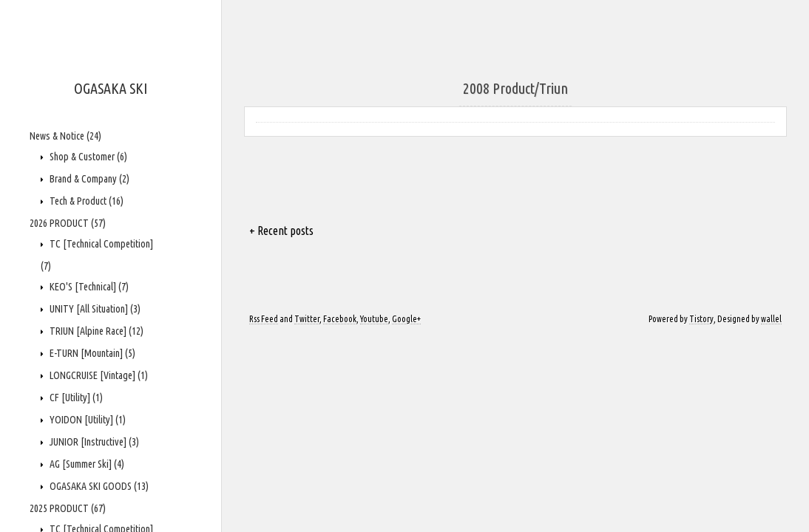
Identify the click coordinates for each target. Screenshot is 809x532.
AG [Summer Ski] (86, 464)
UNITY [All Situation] (94, 309)
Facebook (340, 319)
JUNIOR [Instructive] (93, 442)
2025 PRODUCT (68, 508)
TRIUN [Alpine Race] (95, 331)
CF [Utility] (75, 398)
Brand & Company (88, 179)
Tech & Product (85, 201)
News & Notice (65, 136)
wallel (771, 319)
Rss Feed (264, 319)
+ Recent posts (281, 231)
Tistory (701, 319)
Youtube (374, 319)
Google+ (406, 319)
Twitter (307, 319)
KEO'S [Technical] (88, 287)
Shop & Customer (87, 157)
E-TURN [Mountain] (91, 353)
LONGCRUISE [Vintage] (98, 375)
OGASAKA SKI (111, 88)
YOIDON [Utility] (87, 420)
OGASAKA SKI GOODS (98, 486)
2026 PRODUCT (68, 223)
